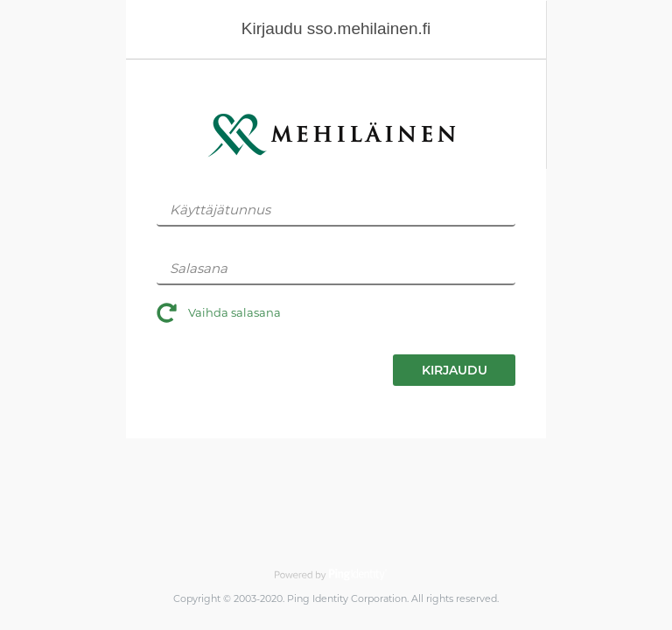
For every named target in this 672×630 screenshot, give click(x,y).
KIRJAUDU (455, 370)
